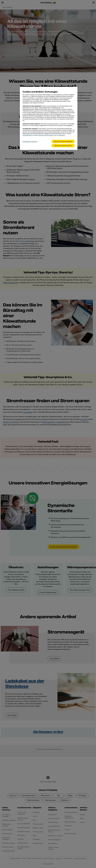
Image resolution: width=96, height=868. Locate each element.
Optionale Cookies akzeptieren (63, 141)
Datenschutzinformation (46, 135)
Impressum (62, 135)
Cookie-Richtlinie (28, 135)
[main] (49, 118)
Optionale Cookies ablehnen (63, 146)
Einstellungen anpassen (30, 141)
